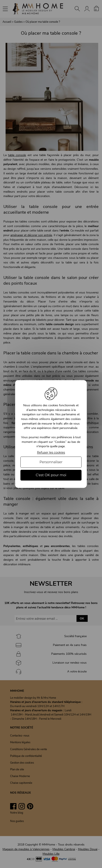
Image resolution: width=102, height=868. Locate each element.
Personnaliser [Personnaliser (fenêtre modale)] (51, 462)
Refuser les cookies (51, 453)
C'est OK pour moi (51, 475)
